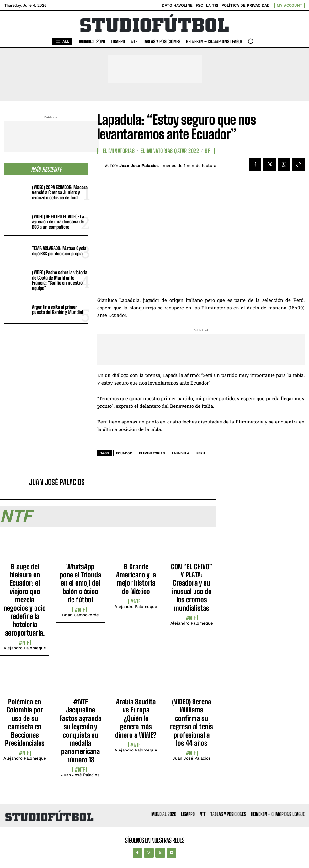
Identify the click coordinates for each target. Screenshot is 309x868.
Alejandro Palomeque (25, 648)
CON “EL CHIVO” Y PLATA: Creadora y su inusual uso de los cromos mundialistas (192, 587)
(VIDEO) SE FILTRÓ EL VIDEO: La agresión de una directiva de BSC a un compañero (58, 222)
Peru (201, 453)
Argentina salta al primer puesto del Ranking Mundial (57, 310)
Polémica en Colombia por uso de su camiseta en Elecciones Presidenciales (25, 722)
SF (207, 151)
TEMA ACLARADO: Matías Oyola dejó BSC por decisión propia (59, 251)
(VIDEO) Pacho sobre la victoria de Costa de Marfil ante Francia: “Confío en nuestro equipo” (60, 280)
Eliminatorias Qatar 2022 (170, 151)
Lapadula (181, 453)
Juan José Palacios (139, 165)
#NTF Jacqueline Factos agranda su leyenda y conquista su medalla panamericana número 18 (80, 731)
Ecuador (124, 453)
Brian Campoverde (80, 615)
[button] (251, 41)
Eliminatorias (119, 151)
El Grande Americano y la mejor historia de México (136, 579)
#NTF (24, 643)
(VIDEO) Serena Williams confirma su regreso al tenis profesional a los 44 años (192, 722)
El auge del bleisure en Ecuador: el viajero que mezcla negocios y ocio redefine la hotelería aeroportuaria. (25, 600)
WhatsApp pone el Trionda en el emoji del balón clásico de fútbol (80, 583)
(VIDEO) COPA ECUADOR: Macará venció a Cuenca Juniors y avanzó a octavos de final (60, 192)
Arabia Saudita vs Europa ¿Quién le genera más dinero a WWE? (136, 718)
